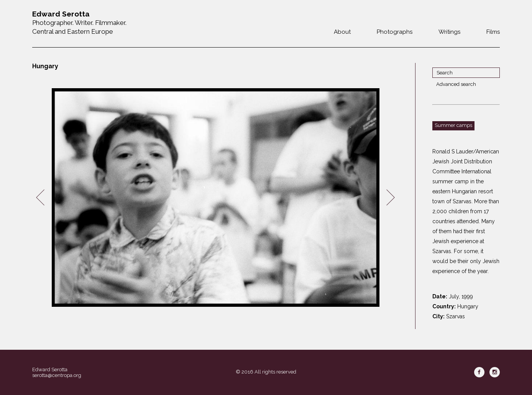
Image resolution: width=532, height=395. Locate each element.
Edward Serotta (50, 369)
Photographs (395, 32)
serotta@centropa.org (57, 375)
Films (493, 32)
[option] (215, 198)
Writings (449, 32)
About (342, 32)
